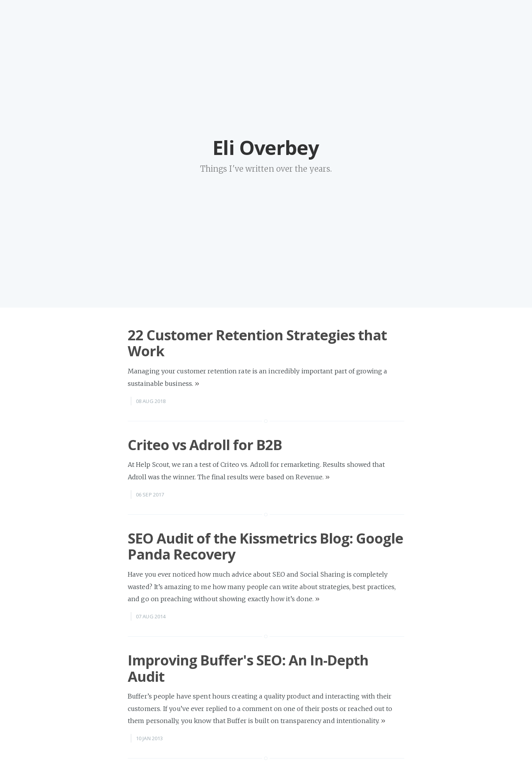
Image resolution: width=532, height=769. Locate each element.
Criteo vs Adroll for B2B (205, 445)
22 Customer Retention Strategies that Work (257, 343)
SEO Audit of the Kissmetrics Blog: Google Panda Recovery (265, 546)
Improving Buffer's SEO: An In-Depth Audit (248, 668)
